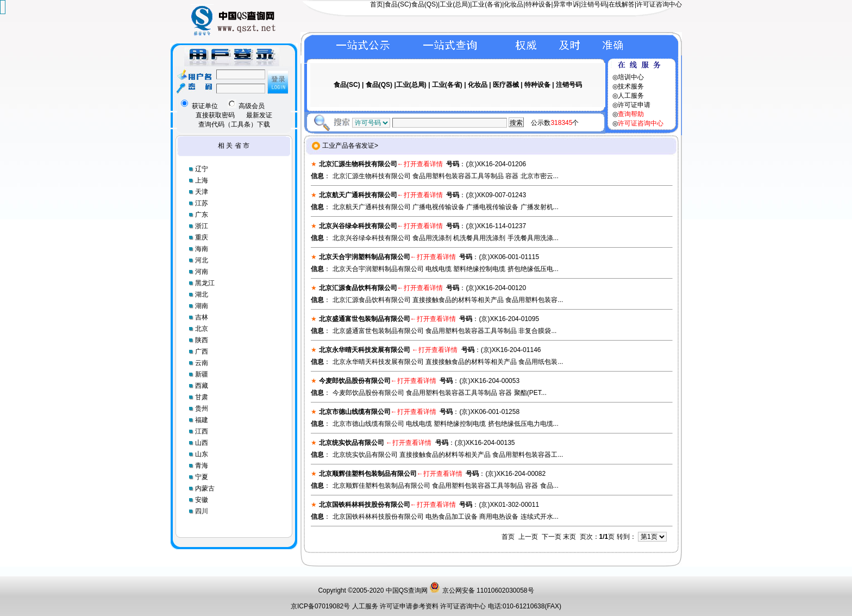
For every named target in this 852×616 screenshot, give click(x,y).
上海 (202, 180)
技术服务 (631, 86)
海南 (202, 249)
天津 (202, 192)
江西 (202, 431)
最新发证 (259, 115)
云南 (202, 363)
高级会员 (246, 106)
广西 (202, 351)
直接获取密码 (215, 115)
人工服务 (631, 96)
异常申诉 (566, 4)
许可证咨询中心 (659, 4)
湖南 (202, 306)
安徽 (202, 500)
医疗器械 (506, 85)
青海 (202, 466)
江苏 (202, 203)
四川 (202, 511)
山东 (202, 454)
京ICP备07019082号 (320, 606)
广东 (202, 215)
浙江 (202, 226)
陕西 (202, 340)
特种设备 (538, 4)
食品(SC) (398, 4)
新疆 (202, 374)
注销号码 (594, 4)
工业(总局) (455, 4)
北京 (202, 329)
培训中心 (631, 77)
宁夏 (202, 477)
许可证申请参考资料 (410, 606)
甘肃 (202, 397)
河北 (202, 260)
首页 (377, 4)
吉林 (202, 317)
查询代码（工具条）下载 (234, 124)
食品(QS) (425, 4)
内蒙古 (205, 488)
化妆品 (513, 4)
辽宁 (202, 169)
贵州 (202, 408)
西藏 (202, 386)
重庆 (202, 237)
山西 (202, 443)
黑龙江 (205, 283)
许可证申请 (634, 105)
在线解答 (622, 4)
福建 (202, 420)
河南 (202, 272)
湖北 (202, 294)
